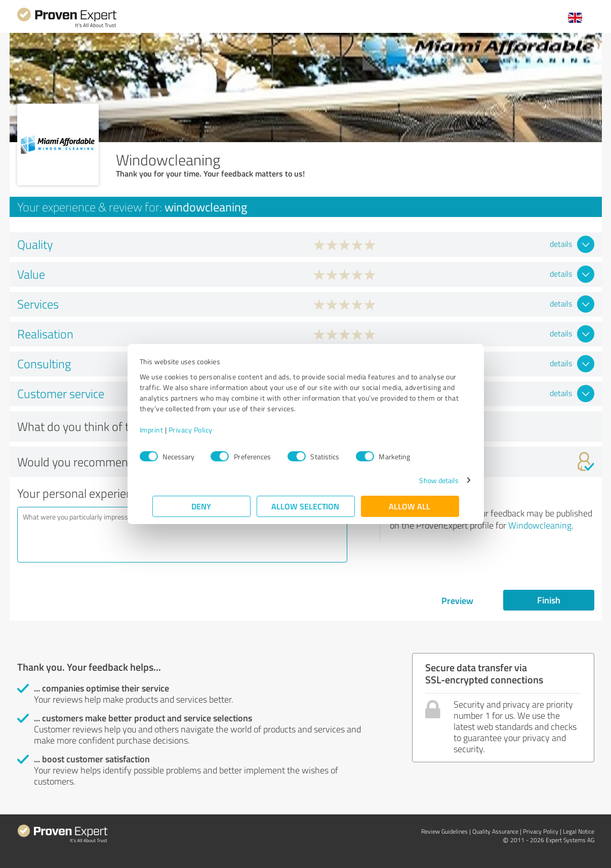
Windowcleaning (540, 525)
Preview (457, 600)
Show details (426, 480)
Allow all (410, 506)
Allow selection (306, 506)
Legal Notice (579, 831)
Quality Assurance (495, 831)
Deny (201, 506)
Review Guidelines (444, 831)
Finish (549, 600)
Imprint (164, 430)
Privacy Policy (203, 430)
